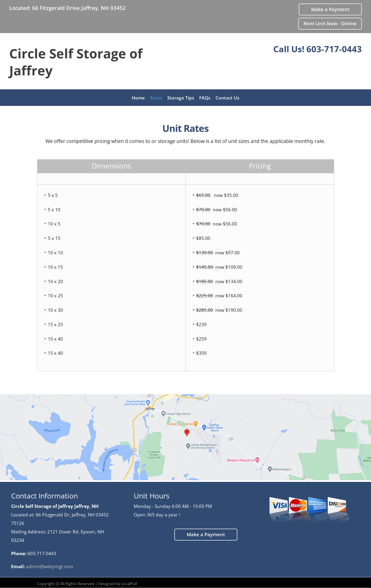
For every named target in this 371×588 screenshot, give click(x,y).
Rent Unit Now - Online (330, 24)
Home (138, 99)
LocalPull (129, 584)
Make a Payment (330, 9)
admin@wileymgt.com (50, 566)
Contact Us (227, 99)
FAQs (205, 99)
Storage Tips (181, 99)
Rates (156, 99)
